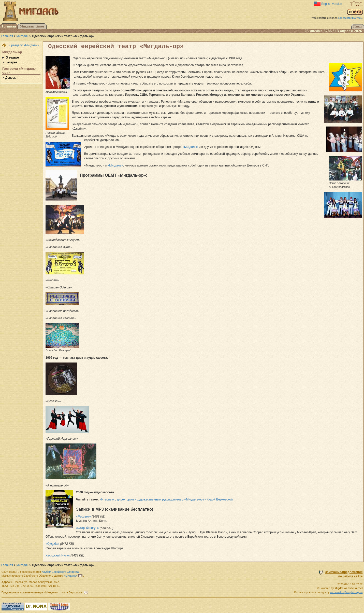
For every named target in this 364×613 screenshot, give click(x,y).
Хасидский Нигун (58, 555)
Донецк (10, 78)
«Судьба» (52, 544)
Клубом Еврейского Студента (60, 572)
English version (332, 4)
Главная (7, 36)
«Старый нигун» (88, 528)
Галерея (11, 62)
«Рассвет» (83, 517)
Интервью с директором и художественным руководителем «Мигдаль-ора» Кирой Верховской (166, 499)
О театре (12, 58)
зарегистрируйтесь (350, 18)
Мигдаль (22, 36)
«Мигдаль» (190, 147)
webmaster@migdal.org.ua (346, 592)
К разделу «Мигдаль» (24, 45)
